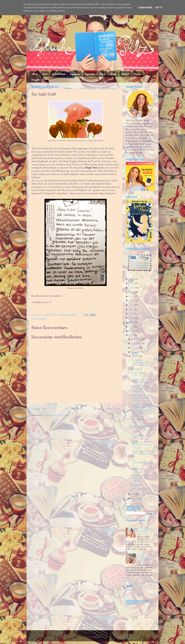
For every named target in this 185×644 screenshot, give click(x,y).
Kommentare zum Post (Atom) (56, 415)
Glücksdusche (137, 485)
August (135, 356)
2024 (132, 284)
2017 (131, 314)
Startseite (76, 409)
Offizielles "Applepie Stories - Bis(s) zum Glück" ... (141, 413)
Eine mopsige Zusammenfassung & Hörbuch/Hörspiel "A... (142, 363)
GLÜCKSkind (58, 74)
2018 (132, 310)
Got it (159, 7)
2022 (132, 292)
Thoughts (36, 80)
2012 (132, 335)
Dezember (136, 339)
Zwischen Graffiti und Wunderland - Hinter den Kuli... (142, 389)
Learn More (145, 7)
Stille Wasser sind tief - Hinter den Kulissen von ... (141, 445)
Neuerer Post (39, 409)
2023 (132, 288)
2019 (132, 305)
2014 (132, 327)
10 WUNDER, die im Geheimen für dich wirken (145, 531)
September (137, 352)
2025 (132, 279)
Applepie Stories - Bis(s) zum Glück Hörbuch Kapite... (142, 398)
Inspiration (90, 74)
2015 (132, 322)
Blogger (98, 637)
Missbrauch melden (136, 520)
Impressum (75, 74)
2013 (132, 331)
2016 (132, 318)
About (35, 74)
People (113, 74)
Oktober (135, 348)
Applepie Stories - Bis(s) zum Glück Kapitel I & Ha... (142, 454)
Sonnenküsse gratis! (140, 489)
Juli (134, 494)
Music (103, 74)
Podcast (125, 74)
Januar (135, 499)
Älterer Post (113, 409)
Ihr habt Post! (137, 369)
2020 (132, 301)
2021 (132, 296)
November (136, 344)
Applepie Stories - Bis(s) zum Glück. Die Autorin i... (142, 429)
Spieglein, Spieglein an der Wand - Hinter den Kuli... (141, 478)
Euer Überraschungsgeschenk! (142, 463)
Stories (137, 74)
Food (45, 74)
